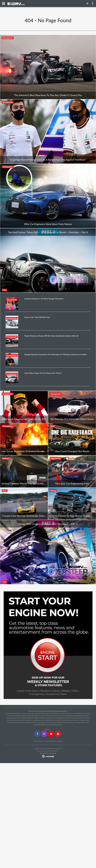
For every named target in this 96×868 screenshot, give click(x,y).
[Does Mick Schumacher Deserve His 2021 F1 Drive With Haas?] (24, 407)
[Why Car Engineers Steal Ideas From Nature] (48, 196)
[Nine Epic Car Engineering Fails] (72, 471)
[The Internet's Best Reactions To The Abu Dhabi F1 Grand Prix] (48, 67)
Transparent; (8, 38)
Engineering (55, 458)
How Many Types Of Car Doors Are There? (43, 373)
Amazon (6, 458)
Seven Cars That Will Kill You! (37, 317)
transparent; (12, 300)
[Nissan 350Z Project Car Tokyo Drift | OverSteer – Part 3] (48, 552)
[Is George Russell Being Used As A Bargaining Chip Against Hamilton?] (48, 131)
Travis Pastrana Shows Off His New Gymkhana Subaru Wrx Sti (51, 336)
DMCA (60, 741)
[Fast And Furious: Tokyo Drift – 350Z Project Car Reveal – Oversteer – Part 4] (48, 260)
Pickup (53, 491)
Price (5, 491)
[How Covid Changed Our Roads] (72, 439)
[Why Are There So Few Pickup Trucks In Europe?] (72, 504)
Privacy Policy (38, 741)
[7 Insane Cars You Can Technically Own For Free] (24, 504)
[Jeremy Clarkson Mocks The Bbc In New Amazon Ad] (24, 471)
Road (53, 426)
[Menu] (87, 3)
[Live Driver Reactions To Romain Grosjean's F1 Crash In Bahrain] (24, 439)
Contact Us (53, 741)
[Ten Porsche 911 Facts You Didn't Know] (72, 407)
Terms (46, 741)
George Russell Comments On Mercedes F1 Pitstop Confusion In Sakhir (56, 354)
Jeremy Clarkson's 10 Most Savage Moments (44, 299)
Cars (4, 290)
